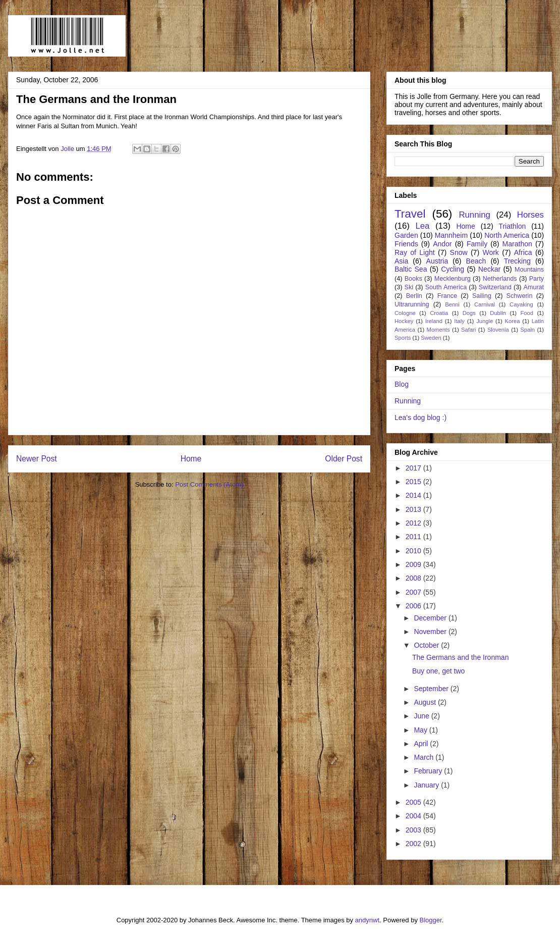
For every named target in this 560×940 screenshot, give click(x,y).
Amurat (534, 287)
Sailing (482, 296)
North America (507, 235)
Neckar (489, 269)
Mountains (529, 270)
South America (446, 287)
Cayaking (521, 304)
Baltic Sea (411, 269)
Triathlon (512, 226)
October (427, 645)
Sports (403, 338)
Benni (452, 304)
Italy (459, 321)
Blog (402, 384)
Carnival (485, 304)
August (426, 702)
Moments (438, 330)
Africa (523, 252)
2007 (414, 592)
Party (537, 279)
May (421, 730)
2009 (414, 564)
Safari (468, 330)
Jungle (485, 321)
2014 (414, 495)
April (422, 744)
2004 (414, 816)
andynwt (367, 920)
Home (191, 459)
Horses (530, 215)
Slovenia (498, 330)
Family (477, 244)
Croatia (439, 313)
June (422, 716)
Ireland (434, 321)
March (425, 757)
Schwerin (520, 296)
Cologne (405, 313)
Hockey (404, 321)
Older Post (344, 459)
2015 (414, 482)
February (429, 771)
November (431, 632)
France (447, 296)
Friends (406, 244)
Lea (422, 226)
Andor (442, 244)
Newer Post (37, 459)
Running (474, 215)
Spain (527, 330)
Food (527, 313)
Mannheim (451, 235)
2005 (414, 802)
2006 (414, 606)
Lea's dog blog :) (421, 417)
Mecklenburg (453, 279)
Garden (406, 235)
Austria (437, 261)
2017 (414, 468)
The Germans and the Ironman (460, 657)
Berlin (414, 296)
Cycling (453, 269)
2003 (414, 830)
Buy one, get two (438, 671)
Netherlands (500, 279)
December (431, 618)
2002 (414, 844)
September (432, 689)
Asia (401, 261)
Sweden (431, 338)
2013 (414, 509)
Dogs (469, 313)
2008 (414, 578)
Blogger (431, 920)
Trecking (517, 261)
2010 (414, 551)
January (427, 785)
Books (413, 279)
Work (490, 252)
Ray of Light (415, 252)
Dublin (498, 313)
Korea (513, 321)
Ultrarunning (412, 304)
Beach (476, 261)
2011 (414, 537)
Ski (409, 287)
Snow (459, 252)
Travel (410, 214)
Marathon (517, 244)
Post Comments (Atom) (209, 484)
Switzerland (495, 287)
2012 (414, 523)
